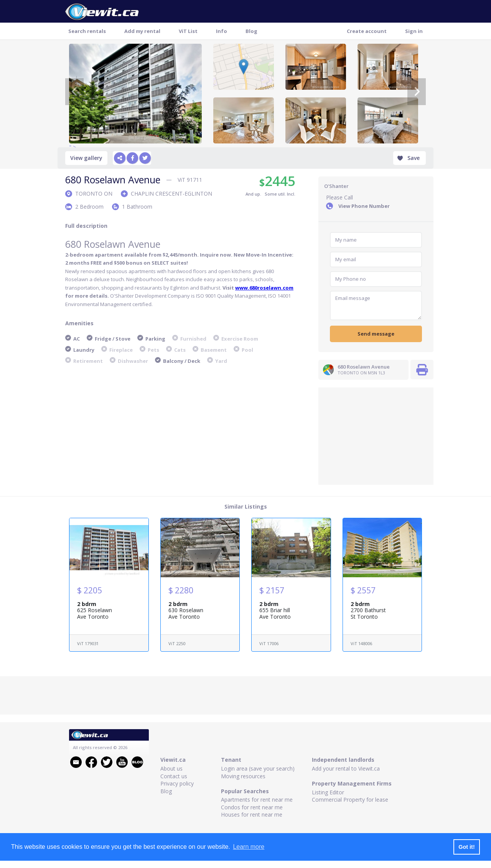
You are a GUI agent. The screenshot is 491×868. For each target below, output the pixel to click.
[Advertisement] (376, 435)
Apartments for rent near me (257, 800)
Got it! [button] (466, 847)
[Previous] (74, 92)
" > (135, 94)
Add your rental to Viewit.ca (346, 768)
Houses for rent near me (252, 814)
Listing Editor (328, 792)
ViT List (188, 31)
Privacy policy (177, 783)
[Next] (417, 92)
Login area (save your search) (258, 768)
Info (222, 31)
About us (171, 768)
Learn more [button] (249, 847)
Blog (251, 31)
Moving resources (243, 776)
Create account (367, 31)
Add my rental (142, 31)
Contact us (174, 776)
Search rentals (87, 31)
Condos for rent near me (252, 807)
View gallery (86, 158)
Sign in (414, 31)
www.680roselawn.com (264, 288)
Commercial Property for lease (350, 800)
